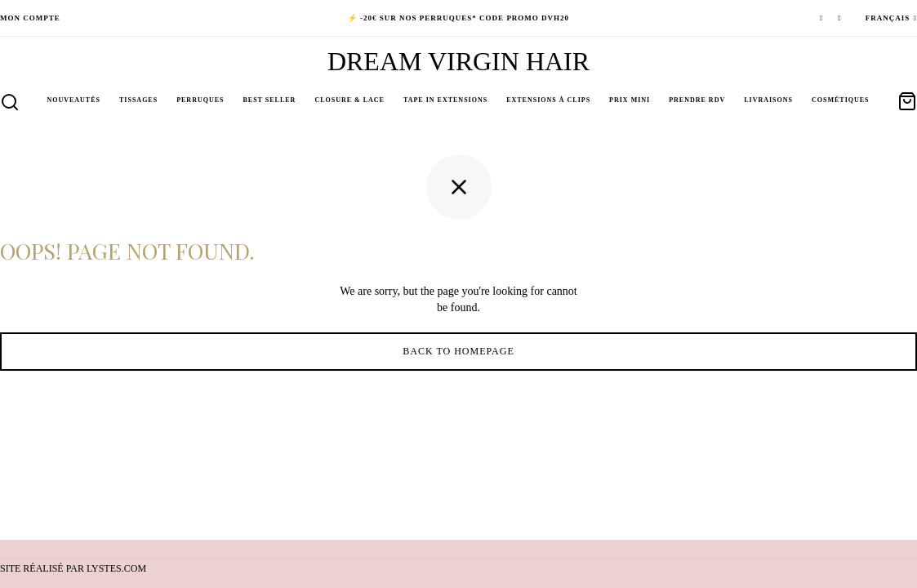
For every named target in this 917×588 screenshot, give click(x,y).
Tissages (138, 100)
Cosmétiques (841, 100)
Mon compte (30, 18)
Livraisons (768, 100)
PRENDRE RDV (697, 100)
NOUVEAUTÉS (73, 100)
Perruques (200, 100)
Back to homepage (458, 355)
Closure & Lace (349, 100)
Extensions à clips (548, 100)
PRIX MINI (630, 100)
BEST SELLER (269, 100)
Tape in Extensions (445, 100)
